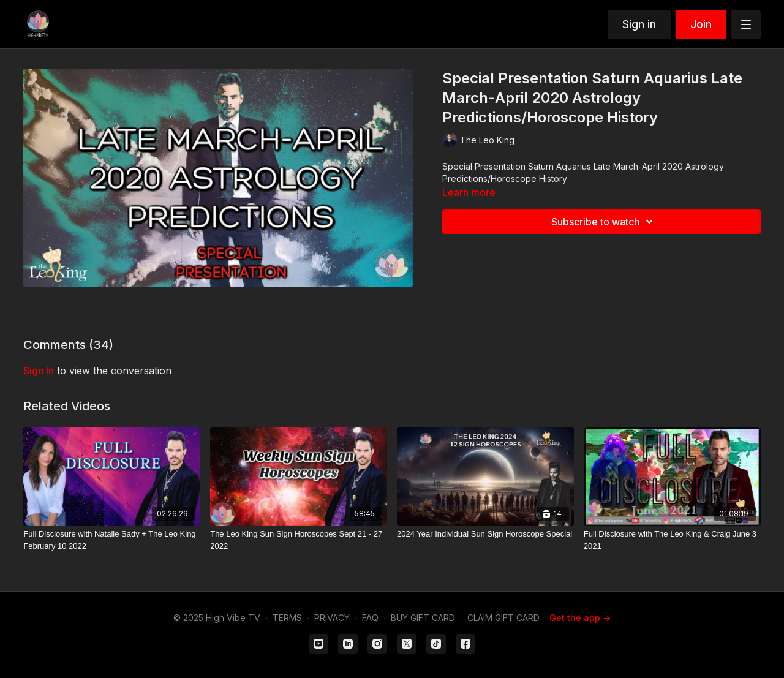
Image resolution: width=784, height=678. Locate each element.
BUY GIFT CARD (423, 618)
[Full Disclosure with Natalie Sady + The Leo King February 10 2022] (112, 540)
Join (701, 24)
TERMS (287, 618)
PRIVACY (332, 618)
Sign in (639, 24)
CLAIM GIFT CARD (503, 618)
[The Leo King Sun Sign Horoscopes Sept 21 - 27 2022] (299, 540)
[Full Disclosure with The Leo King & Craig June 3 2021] (672, 540)
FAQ (370, 618)
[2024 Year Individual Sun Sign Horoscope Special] (485, 534)
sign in (39, 371)
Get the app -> (580, 618)
